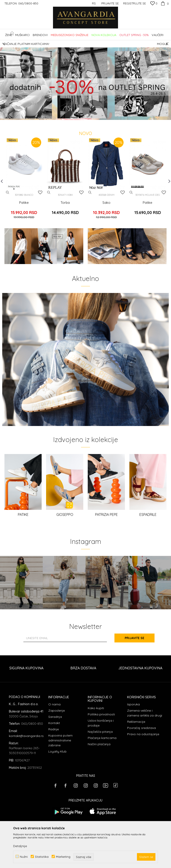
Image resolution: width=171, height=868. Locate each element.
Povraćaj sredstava (141, 728)
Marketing (63, 857)
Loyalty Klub (57, 751)
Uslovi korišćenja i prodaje (101, 723)
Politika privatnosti (101, 714)
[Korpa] (164, 3)
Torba (65, 203)
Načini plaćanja (99, 744)
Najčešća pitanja (100, 732)
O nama (54, 704)
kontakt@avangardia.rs (26, 736)
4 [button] (92, 117)
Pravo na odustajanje (143, 734)
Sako (106, 203)
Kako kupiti (96, 708)
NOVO (85, 133)
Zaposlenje (57, 711)
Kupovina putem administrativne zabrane (60, 740)
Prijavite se (134, 638)
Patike (24, 203)
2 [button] (84, 117)
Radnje (54, 729)
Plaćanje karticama (102, 738)
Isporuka (133, 704)
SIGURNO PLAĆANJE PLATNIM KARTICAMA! (85, 44)
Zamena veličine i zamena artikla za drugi (145, 713)
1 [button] (80, 117)
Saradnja (55, 717)
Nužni (24, 857)
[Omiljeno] (154, 4)
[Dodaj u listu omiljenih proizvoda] (40, 192)
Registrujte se (134, 3)
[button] (166, 35)
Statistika (42, 857)
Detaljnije (20, 846)
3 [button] (88, 117)
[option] (85, 44)
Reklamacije (136, 722)
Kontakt (54, 723)
